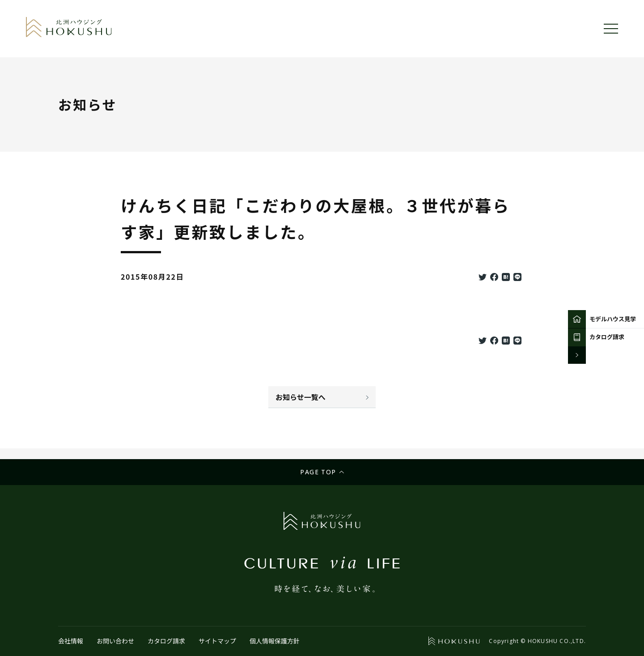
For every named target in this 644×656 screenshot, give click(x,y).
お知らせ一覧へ (301, 397)
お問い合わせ (115, 641)
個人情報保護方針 (275, 641)
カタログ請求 (166, 641)
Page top (318, 472)
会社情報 (71, 641)
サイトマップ (217, 641)
